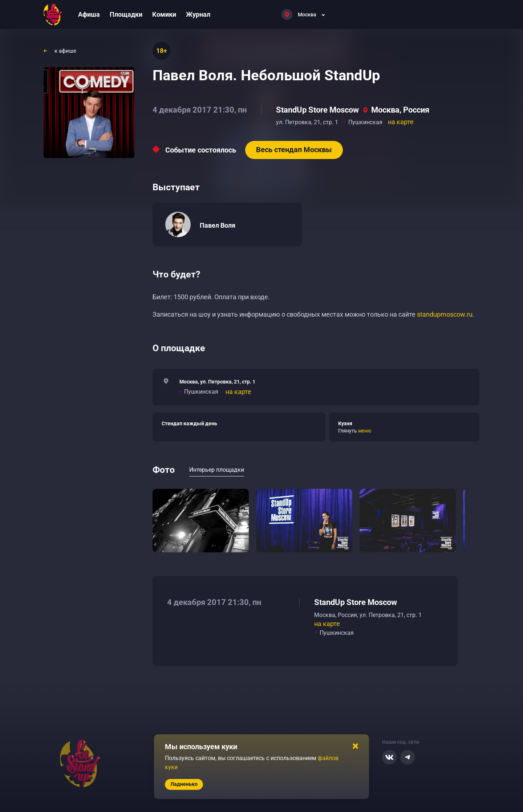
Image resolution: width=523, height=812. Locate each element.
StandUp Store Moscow (317, 110)
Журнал (198, 14)
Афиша (89, 14)
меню (365, 431)
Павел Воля (218, 225)
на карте (401, 122)
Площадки (126, 14)
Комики (164, 14)
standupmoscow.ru (445, 314)
